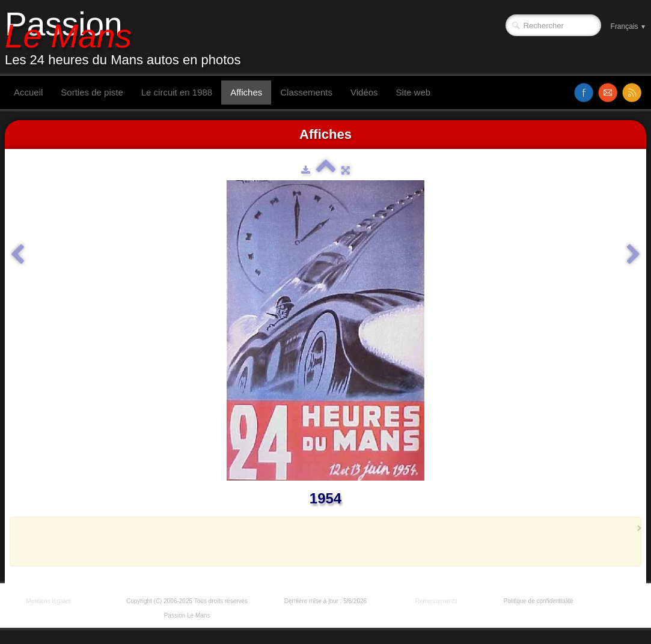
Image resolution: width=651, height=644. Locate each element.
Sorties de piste (92, 92)
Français (628, 26)
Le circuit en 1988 (177, 92)
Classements (306, 92)
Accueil (28, 92)
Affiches (246, 92)
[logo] (127, 38)
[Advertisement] (322, 541)
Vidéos (364, 92)
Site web (414, 92)
